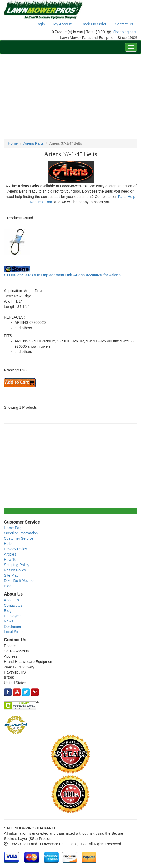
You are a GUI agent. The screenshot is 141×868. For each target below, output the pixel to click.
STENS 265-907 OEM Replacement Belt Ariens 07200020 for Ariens (62, 275)
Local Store (13, 632)
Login (40, 24)
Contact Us (124, 24)
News (9, 621)
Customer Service (19, 538)
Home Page (14, 528)
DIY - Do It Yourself (20, 581)
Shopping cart (125, 32)
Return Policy (15, 570)
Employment (14, 616)
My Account (63, 24)
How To (10, 560)
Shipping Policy (17, 565)
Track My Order (94, 24)
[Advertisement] (70, 96)
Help (8, 544)
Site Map (11, 575)
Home (13, 143)
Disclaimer (13, 626)
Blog (8, 586)
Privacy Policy (15, 549)
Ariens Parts (34, 143)
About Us (12, 600)
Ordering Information (21, 533)
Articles (10, 554)
